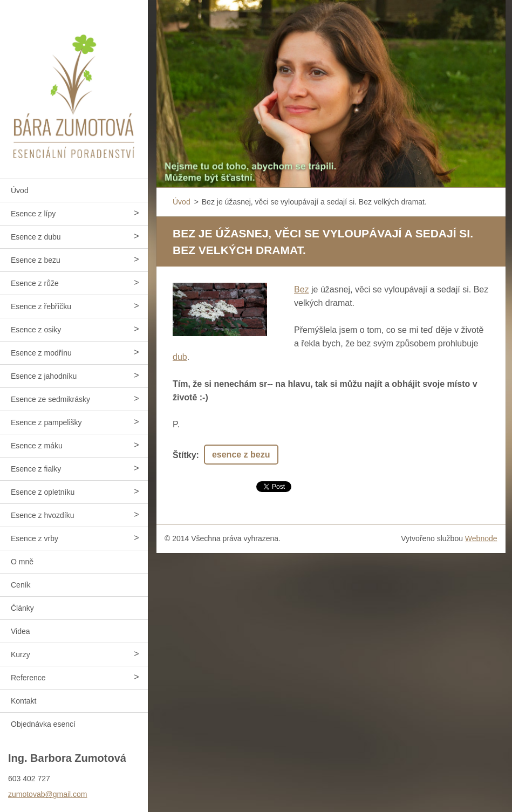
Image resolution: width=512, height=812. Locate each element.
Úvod (20, 190)
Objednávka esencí (43, 724)
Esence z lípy (33, 214)
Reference (28, 678)
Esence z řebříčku (41, 306)
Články (22, 608)
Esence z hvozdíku (43, 515)
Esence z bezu (36, 260)
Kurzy (21, 654)
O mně (22, 562)
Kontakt (23, 701)
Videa (21, 631)
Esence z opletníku (43, 492)
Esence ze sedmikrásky (50, 399)
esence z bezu (241, 455)
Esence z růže (35, 283)
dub (180, 357)
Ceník (21, 585)
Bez (302, 289)
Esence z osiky (36, 330)
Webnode (481, 538)
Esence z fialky (36, 469)
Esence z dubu (36, 237)
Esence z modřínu (41, 353)
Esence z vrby (35, 538)
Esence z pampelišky (46, 422)
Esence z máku (37, 446)
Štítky (185, 455)
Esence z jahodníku (44, 376)
